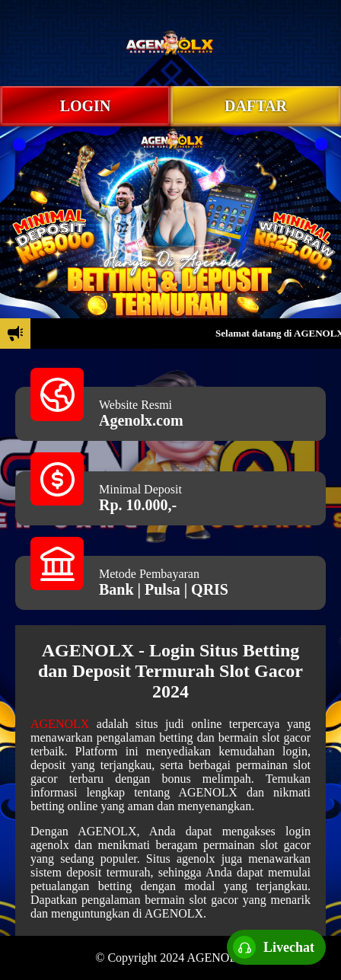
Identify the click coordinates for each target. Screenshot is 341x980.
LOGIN (86, 106)
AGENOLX (60, 724)
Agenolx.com (141, 420)
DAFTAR (256, 106)
